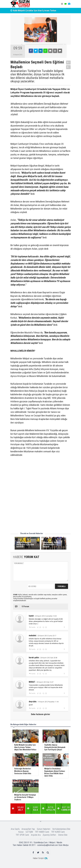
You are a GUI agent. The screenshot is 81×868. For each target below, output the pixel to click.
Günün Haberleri (44, 829)
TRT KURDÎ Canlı (58, 832)
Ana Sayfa (15, 829)
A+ (68, 62)
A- (68, 67)
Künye (21, 832)
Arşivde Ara (36, 835)
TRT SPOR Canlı (22, 835)
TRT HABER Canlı (42, 832)
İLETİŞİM (29, 832)
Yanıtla (33, 627)
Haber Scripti (38, 858)
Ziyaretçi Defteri (49, 835)
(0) (40, 627)
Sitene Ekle (63, 835)
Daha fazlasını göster (41, 714)
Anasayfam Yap (28, 829)
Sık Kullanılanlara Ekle (61, 829)
